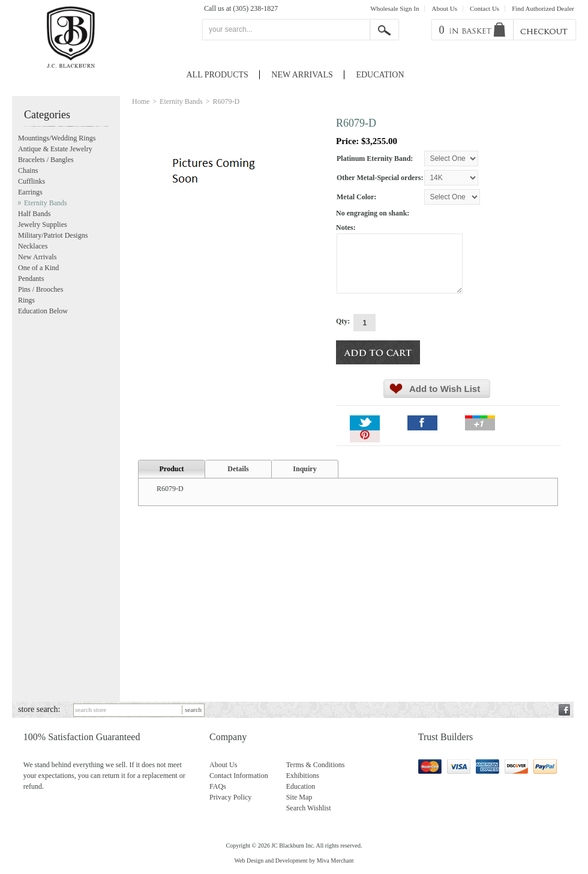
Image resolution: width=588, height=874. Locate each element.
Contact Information (239, 776)
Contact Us (484, 9)
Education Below (43, 311)
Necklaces (33, 246)
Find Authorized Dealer (543, 9)
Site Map (299, 797)
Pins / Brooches (40, 289)
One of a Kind (38, 268)
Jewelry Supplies (43, 225)
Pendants (31, 279)
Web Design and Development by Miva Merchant (294, 860)
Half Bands (34, 214)
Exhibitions (303, 776)
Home (141, 101)
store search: (39, 709)
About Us (444, 9)
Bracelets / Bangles (46, 160)
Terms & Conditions (316, 765)
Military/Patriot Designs (53, 235)
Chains (28, 170)
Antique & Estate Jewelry (55, 149)
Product (171, 469)
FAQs (218, 786)
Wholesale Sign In (394, 9)
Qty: (343, 321)
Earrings (30, 192)
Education (380, 75)
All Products (217, 75)
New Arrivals (302, 75)
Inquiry (304, 469)
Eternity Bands (181, 101)
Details (238, 469)
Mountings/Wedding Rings (57, 138)
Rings (26, 300)
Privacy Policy (230, 797)
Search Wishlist (309, 808)
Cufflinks (31, 181)
